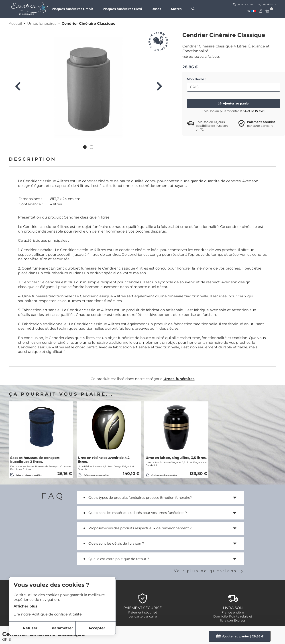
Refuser (30, 628)
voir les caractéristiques (201, 57)
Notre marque (140, 634)
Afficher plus (25, 606)
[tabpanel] (89, 87)
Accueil (15, 24)
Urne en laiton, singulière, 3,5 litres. (176, 458)
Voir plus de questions (209, 571)
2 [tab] (92, 147)
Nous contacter (141, 639)
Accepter (97, 628)
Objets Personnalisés (233, 634)
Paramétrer (62, 628)
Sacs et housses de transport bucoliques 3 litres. (35, 460)
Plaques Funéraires (231, 639)
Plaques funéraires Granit (72, 9)
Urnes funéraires (42, 24)
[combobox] (251, 11)
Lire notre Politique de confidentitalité (48, 614)
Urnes (156, 9)
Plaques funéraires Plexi (122, 9)
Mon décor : (196, 79)
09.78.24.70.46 (243, 5)
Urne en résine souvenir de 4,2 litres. (104, 460)
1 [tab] (85, 147)
